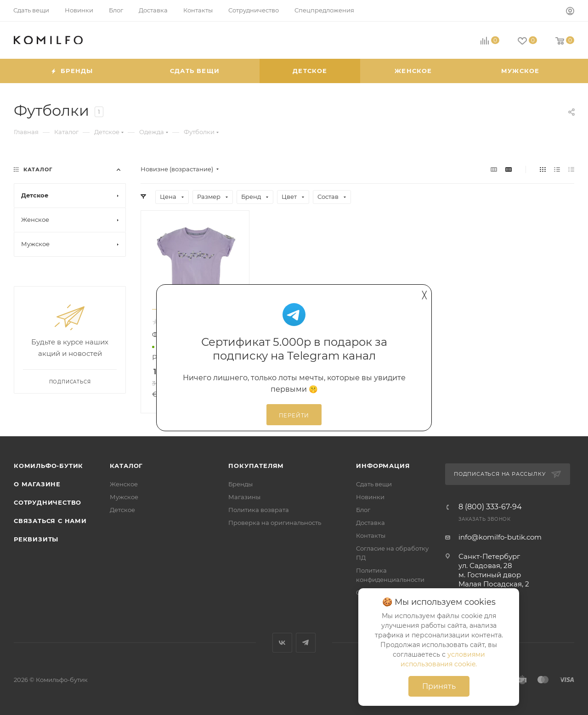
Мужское (124, 497)
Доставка (370, 523)
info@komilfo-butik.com (500, 537)
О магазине (37, 484)
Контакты (371, 535)
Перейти (294, 416)
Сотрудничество (48, 502)
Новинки (370, 497)
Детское (122, 510)
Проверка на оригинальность (275, 523)
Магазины (244, 497)
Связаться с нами (50, 521)
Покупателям (256, 466)
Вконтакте (282, 643)
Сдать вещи (374, 484)
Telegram (306, 643)
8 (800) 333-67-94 (490, 507)
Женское (124, 484)
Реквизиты (36, 539)
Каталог (127, 466)
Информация (383, 466)
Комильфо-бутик (48, 466)
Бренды (240, 484)
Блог (363, 510)
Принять (439, 686)
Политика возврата (259, 510)
